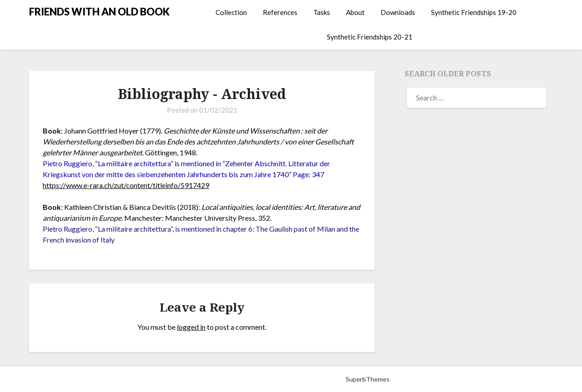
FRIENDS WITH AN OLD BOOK (99, 12)
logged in (191, 327)
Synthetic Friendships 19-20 (474, 12)
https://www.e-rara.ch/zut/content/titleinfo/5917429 (126, 185)
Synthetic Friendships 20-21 (370, 37)
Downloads (398, 12)
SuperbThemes (368, 379)
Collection (231, 12)
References (280, 12)
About (355, 12)
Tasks (322, 12)
